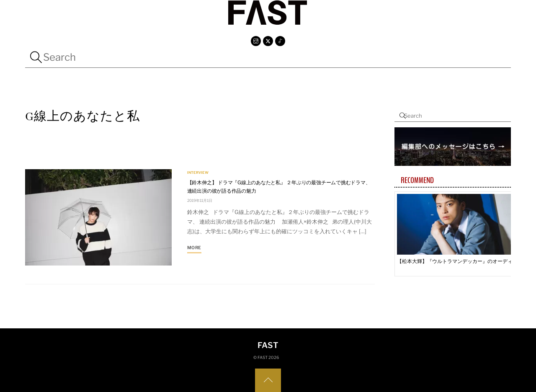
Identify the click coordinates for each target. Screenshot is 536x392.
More (194, 248)
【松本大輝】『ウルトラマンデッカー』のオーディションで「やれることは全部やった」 (458, 261)
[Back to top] (268, 380)
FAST (263, 357)
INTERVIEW (198, 173)
